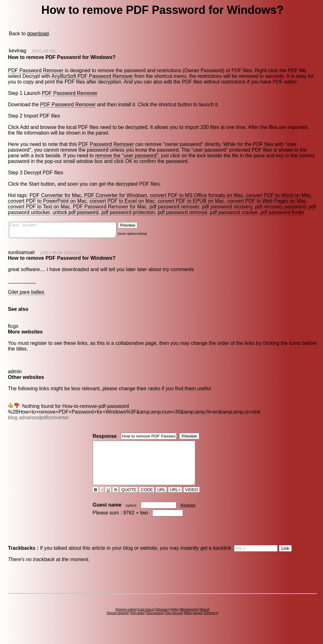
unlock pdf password (75, 212)
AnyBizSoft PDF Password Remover (92, 76)
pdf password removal (182, 212)
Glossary (162, 621)
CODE (147, 501)
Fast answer (69, 231)
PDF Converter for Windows (116, 195)
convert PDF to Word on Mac (279, 195)
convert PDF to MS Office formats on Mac (197, 195)
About (204, 621)
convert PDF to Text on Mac (39, 207)
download (38, 34)
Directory (211, 624)
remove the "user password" (127, 156)
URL (161, 501)
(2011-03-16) (44, 51)
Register (188, 516)
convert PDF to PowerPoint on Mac (47, 201)
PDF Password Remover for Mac (110, 207)
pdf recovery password (281, 207)
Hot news (137, 624)
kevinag (18, 51)
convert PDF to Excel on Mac (122, 201)
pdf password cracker (234, 212)
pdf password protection (128, 212)
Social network (118, 624)
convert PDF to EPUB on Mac (191, 201)
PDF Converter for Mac (55, 195)
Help (175, 621)
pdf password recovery (227, 207)
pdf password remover (174, 207)
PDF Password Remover (36, 70)
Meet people (194, 624)
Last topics (146, 621)
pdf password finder (282, 212)
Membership (189, 621)
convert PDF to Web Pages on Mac (267, 201)
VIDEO (192, 501)
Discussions (155, 624)
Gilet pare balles (26, 295)
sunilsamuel (21, 255)
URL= (175, 501)
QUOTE (129, 501)
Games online (126, 621)
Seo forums (174, 624)
